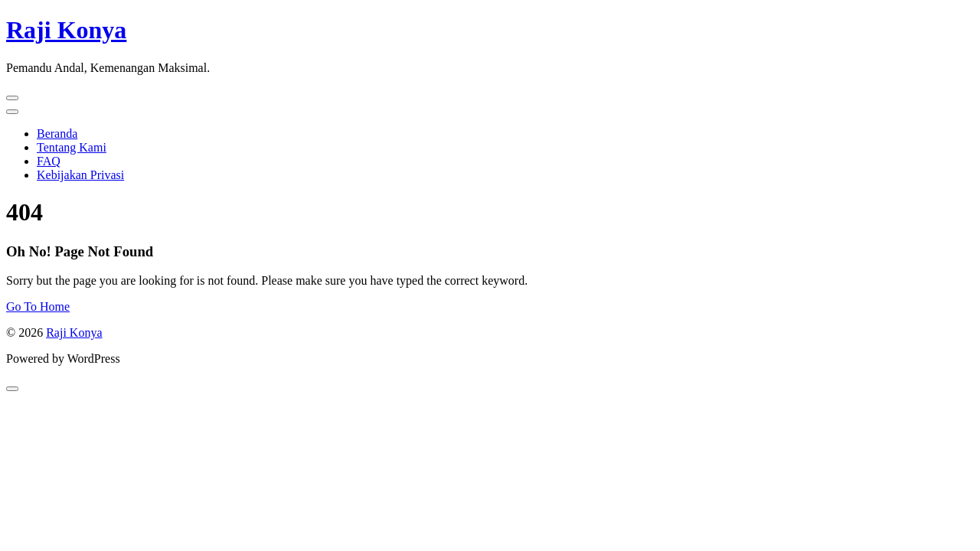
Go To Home (38, 306)
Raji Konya (66, 30)
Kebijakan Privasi (80, 175)
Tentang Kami (72, 147)
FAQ (49, 161)
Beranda (57, 134)
